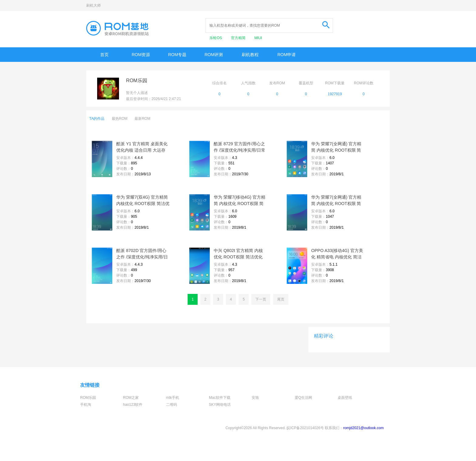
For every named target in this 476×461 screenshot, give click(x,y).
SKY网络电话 (220, 405)
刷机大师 (93, 5)
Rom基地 (117, 28)
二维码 (172, 405)
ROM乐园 (88, 398)
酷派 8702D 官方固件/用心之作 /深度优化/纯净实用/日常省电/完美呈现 (142, 254)
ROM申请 (287, 55)
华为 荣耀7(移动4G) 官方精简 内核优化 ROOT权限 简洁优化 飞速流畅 (240, 201)
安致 (255, 398)
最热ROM (120, 119)
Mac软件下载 (220, 398)
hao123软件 (133, 405)
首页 (104, 55)
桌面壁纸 (345, 398)
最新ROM (142, 119)
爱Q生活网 (303, 398)
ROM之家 (131, 398)
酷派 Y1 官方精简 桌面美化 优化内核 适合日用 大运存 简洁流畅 (142, 147)
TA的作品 (97, 119)
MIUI (258, 38)
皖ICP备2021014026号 (305, 428)
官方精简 (239, 38)
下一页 (261, 299)
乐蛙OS (216, 38)
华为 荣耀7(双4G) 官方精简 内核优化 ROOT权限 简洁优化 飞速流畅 (143, 201)
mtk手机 (173, 398)
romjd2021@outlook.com (363, 428)
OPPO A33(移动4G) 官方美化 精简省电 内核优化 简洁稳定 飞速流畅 (337, 254)
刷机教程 (250, 55)
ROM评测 (214, 55)
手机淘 (86, 405)
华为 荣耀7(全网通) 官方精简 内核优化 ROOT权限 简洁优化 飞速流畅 (336, 147)
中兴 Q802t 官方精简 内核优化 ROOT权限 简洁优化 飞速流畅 (238, 254)
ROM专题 (177, 55)
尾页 (281, 299)
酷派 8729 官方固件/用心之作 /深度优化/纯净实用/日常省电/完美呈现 (240, 147)
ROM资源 (141, 55)
